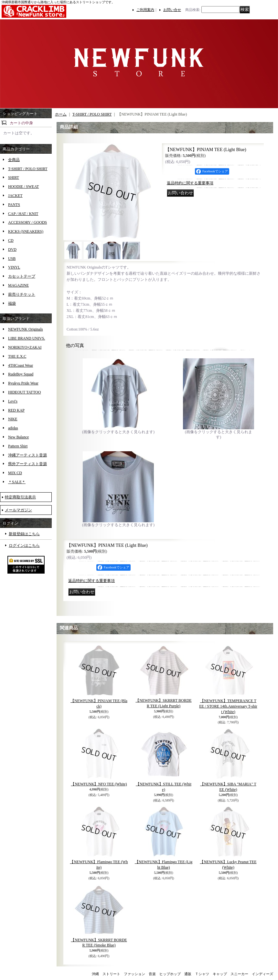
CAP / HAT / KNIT (23, 214)
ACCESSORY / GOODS (27, 222)
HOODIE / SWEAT (23, 187)
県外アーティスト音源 (27, 464)
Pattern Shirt (18, 446)
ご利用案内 (145, 10)
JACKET (15, 196)
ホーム (61, 114)
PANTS (14, 205)
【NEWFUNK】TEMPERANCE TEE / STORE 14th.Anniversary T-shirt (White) (228, 706)
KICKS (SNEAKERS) (26, 231)
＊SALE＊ (17, 482)
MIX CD (15, 473)
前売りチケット (22, 294)
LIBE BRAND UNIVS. (27, 338)
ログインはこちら (24, 546)
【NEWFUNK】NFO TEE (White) (99, 784)
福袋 (12, 303)
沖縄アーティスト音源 (27, 455)
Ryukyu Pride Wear (23, 383)
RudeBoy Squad (21, 374)
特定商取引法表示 (20, 497)
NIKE (13, 419)
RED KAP (16, 410)
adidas (13, 428)
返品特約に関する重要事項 (190, 183)
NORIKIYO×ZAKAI (25, 347)
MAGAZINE (18, 285)
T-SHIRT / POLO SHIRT (28, 169)
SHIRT (14, 178)
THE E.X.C (17, 356)
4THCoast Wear (21, 365)
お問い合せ (172, 10)
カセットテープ (22, 276)
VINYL (14, 267)
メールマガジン (18, 510)
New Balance (18, 437)
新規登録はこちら (24, 534)
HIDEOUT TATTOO (24, 392)
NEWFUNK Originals (26, 329)
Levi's (13, 401)
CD (11, 240)
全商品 (14, 160)
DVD (12, 250)
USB (12, 259)
